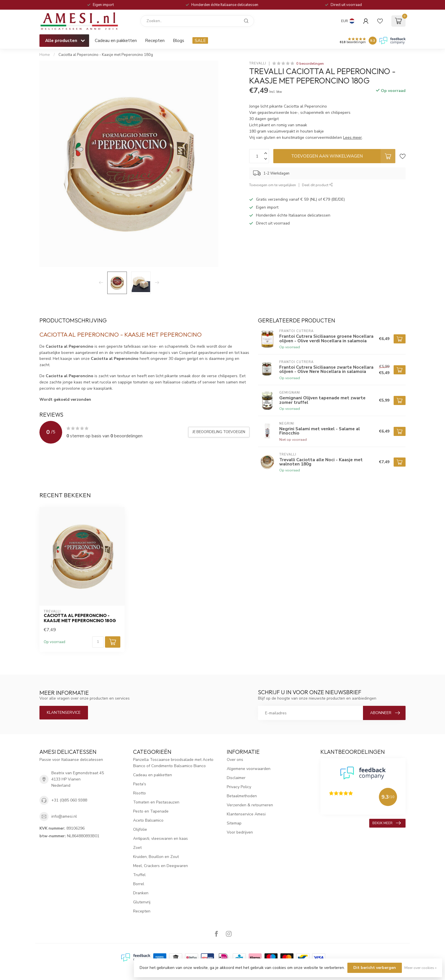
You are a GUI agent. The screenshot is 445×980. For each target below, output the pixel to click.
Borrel (139, 884)
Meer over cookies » (420, 968)
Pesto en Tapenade (151, 811)
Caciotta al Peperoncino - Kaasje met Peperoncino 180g (106, 55)
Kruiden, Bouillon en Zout (156, 857)
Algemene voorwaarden (249, 769)
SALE (200, 40)
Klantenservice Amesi (246, 814)
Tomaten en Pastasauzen (156, 802)
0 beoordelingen (310, 63)
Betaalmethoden (242, 796)
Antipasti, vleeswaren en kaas (160, 839)
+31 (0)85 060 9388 (69, 800)
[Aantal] (98, 642)
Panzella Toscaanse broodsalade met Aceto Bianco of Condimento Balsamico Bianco (173, 763)
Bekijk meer (387, 823)
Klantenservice (64, 713)
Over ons (235, 760)
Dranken (141, 893)
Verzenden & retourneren (250, 805)
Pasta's (140, 784)
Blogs (179, 40)
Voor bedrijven (240, 832)
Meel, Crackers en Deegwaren (160, 866)
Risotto (139, 793)
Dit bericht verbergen (375, 968)
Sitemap (234, 823)
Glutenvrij (142, 902)
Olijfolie (140, 829)
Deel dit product (317, 185)
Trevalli (258, 63)
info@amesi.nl (64, 816)
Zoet (137, 848)
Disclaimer (236, 778)
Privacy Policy (239, 787)
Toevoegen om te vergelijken (273, 185)
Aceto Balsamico (148, 820)
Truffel (139, 875)
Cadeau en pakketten (116, 40)
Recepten (155, 40)
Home (45, 55)
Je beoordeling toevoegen (219, 432)
